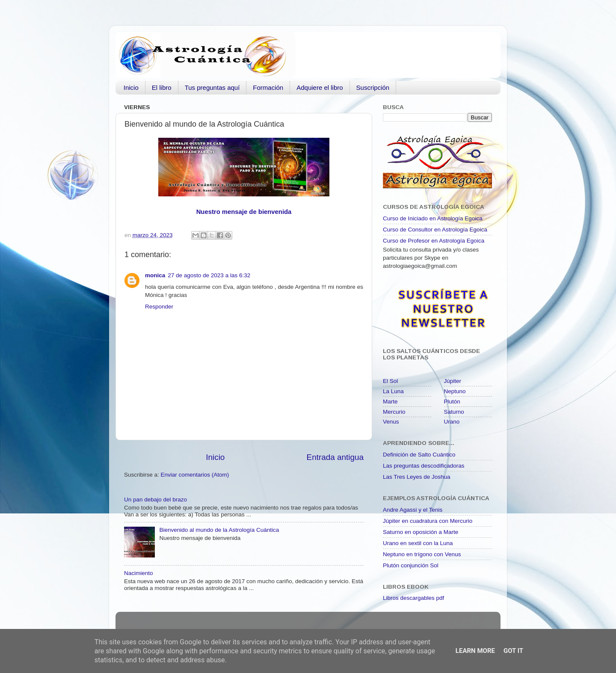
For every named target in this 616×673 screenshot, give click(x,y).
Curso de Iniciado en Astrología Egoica (433, 218)
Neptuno (455, 391)
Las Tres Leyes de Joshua (417, 477)
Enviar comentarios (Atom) (195, 475)
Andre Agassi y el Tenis (413, 510)
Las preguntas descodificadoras (424, 466)
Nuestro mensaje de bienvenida (244, 212)
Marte (390, 402)
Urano (452, 422)
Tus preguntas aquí (212, 87)
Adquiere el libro (320, 87)
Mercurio (394, 412)
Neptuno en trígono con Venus (422, 554)
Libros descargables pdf (413, 598)
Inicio (131, 87)
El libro (162, 87)
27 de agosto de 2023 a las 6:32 (209, 275)
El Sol (390, 381)
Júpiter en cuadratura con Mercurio (428, 521)
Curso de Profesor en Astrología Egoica (434, 241)
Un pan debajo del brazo (155, 500)
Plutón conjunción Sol (411, 565)
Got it (513, 651)
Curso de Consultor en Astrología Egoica (435, 230)
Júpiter (453, 381)
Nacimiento (139, 573)
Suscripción (373, 87)
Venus (391, 422)
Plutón (452, 402)
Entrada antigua (335, 457)
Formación (268, 87)
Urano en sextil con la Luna (418, 543)
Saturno (454, 412)
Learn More (475, 651)
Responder (159, 307)
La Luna (393, 391)
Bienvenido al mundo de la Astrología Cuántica (219, 530)
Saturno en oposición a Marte (421, 532)
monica (155, 275)
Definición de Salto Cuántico (419, 455)
